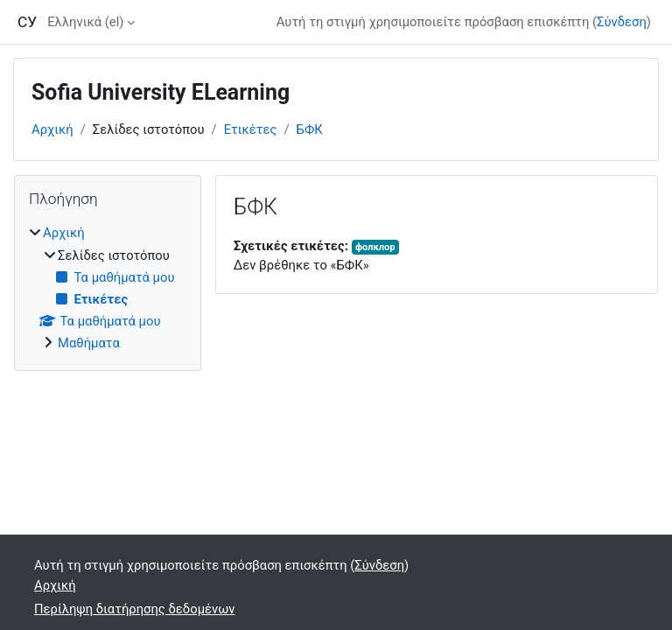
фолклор (375, 247)
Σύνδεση (622, 22)
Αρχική (52, 129)
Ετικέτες (251, 129)
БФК (310, 129)
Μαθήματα (89, 343)
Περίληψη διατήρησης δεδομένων (134, 609)
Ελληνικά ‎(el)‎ (85, 22)
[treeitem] (108, 288)
